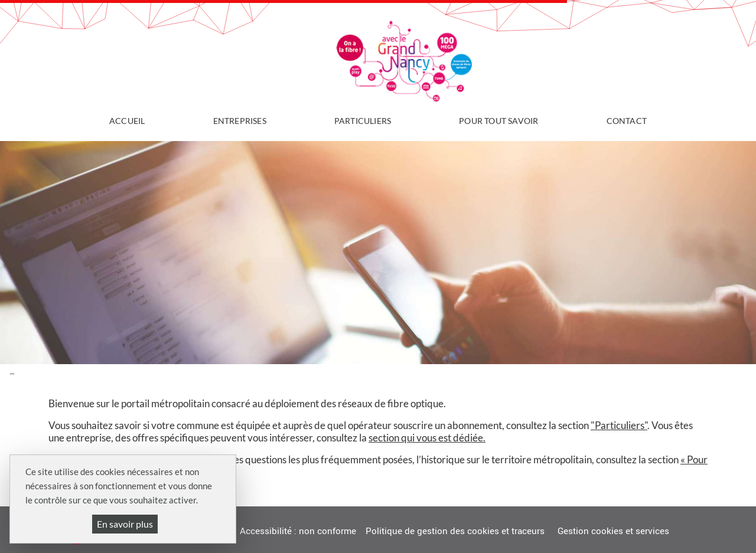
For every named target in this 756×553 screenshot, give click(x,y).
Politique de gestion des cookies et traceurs (455, 531)
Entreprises (240, 121)
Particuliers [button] (363, 121)
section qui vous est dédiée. (427, 438)
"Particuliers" (619, 425)
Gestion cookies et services (613, 531)
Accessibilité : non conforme (298, 531)
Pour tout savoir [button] (498, 121)
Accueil (127, 121)
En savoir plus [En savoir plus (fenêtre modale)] (125, 524)
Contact (627, 121)
